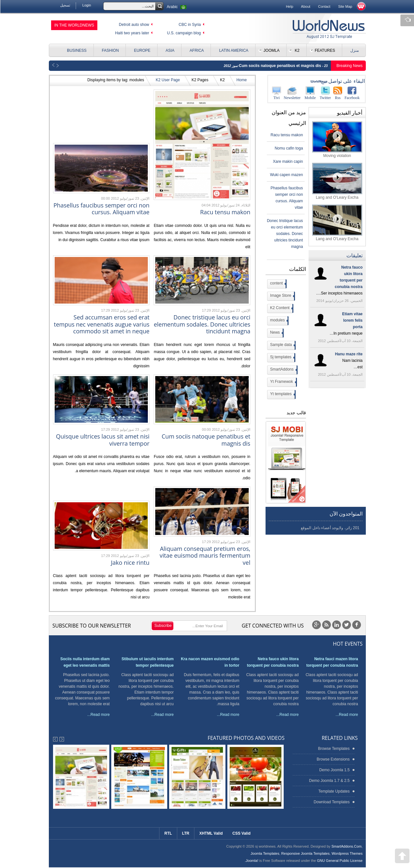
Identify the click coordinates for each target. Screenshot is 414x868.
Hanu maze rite (349, 354)
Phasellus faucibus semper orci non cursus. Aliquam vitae (101, 209)
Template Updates (334, 791)
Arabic (177, 7)
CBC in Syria (189, 25)
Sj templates (282, 358)
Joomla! (252, 861)
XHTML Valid (211, 833)
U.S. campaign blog (184, 33)
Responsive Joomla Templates (305, 853)
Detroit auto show (134, 25)
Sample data (282, 345)
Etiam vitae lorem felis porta (352, 320)
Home (241, 80)
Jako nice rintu (130, 562)
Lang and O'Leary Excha (337, 181)
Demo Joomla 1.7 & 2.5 (329, 781)
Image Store (282, 296)
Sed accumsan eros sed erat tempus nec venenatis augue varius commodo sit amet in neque (101, 324)
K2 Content (281, 308)
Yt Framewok (283, 382)
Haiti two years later (132, 33)
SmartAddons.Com (346, 846)
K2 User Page (167, 80)
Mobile (310, 93)
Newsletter (292, 93)
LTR (185, 833)
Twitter (325, 93)
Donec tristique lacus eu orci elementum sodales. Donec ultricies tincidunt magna (202, 324)
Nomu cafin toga (288, 148)
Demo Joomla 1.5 (334, 770)
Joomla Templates (265, 853)
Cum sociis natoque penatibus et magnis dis (280, 66)
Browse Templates (333, 749)
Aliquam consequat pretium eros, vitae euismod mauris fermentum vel (205, 556)
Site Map (345, 6)
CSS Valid (241, 833)
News (276, 333)
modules (278, 321)
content (278, 284)
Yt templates (282, 395)
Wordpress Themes (347, 853)
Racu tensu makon (225, 212)
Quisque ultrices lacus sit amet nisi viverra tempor (102, 440)
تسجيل (65, 5)
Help (289, 6)
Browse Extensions (333, 759)
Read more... (347, 715)
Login (87, 5)
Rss (337, 93)
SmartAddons (283, 370)
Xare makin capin (288, 161)
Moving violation (337, 140)
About (305, 6)
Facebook (352, 93)
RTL (168, 833)
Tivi (276, 93)
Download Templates (331, 802)
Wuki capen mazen (286, 175)
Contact (324, 6)
